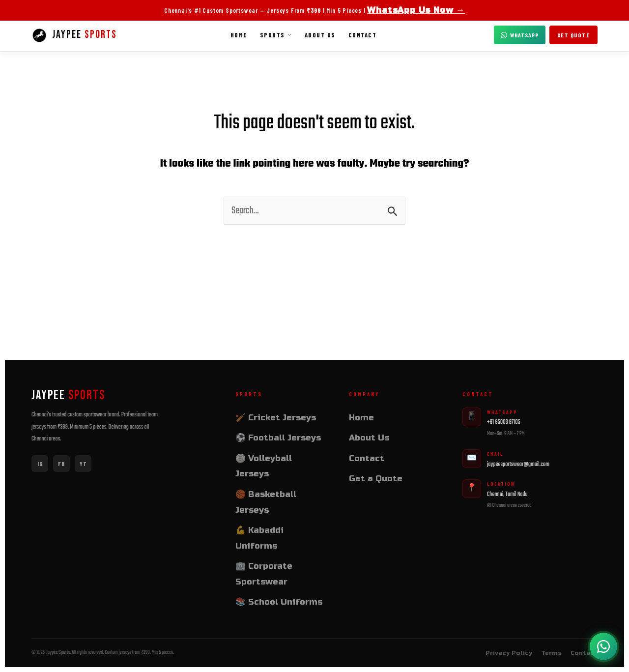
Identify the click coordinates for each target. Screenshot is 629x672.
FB (61, 464)
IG (40, 464)
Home (239, 35)
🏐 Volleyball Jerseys (264, 466)
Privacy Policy (509, 653)
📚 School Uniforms (279, 602)
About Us (320, 35)
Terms (551, 653)
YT (83, 464)
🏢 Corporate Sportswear (264, 574)
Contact (363, 35)
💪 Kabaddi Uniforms (259, 538)
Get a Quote (376, 479)
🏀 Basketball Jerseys (266, 502)
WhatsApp (520, 35)
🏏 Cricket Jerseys (276, 418)
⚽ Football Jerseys (278, 438)
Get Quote (574, 35)
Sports (276, 35)
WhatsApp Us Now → (416, 10)
